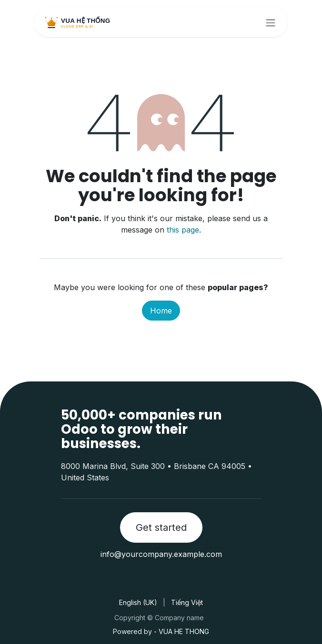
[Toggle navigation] (271, 22)
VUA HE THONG (184, 631)
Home (161, 311)
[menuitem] (138, 602)
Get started (161, 527)
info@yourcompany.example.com (161, 554)
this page (183, 230)
